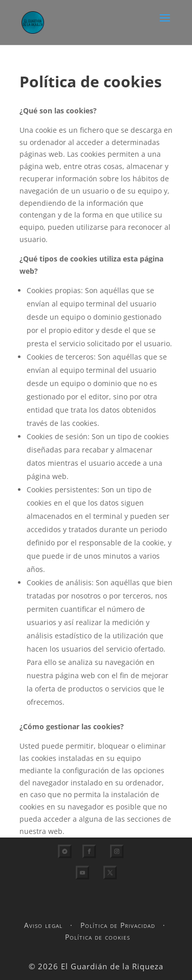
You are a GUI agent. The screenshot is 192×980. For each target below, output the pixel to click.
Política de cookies (98, 937)
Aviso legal (43, 925)
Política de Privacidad (118, 925)
